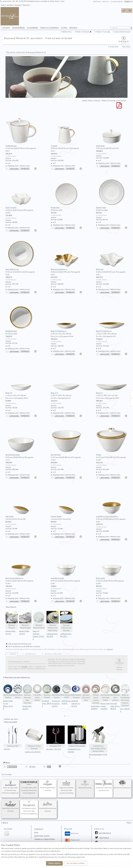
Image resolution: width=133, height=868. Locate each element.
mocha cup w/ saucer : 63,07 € (56, 703)
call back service (117, 2)
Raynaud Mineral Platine (39, 620)
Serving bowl (66, 438)
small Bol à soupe (66, 562)
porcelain (10, 5)
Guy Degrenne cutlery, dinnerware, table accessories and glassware (29, 808)
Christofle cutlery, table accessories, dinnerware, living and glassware (29, 787)
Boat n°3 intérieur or (112, 315)
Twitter (103, 838)
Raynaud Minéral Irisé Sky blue (66, 621)
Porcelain (25, 667)
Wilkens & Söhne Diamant (34, 738)
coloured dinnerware (122, 32)
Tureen (112, 438)
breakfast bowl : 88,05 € (47, 703)
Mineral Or (26, 5)
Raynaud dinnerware (85, 784)
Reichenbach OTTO (66, 691)
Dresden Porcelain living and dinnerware (104, 786)
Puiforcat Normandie (77, 736)
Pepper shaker (66, 500)
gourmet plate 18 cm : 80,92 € (115, 706)
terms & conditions (44, 839)
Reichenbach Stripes (18, 691)
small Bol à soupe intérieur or (112, 500)
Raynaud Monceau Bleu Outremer (27, 694)
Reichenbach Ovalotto (76, 691)
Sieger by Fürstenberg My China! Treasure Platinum (125, 695)
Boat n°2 (112, 377)
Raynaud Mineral (12, 620)
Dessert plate (112, 191)
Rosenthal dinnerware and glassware (48, 806)
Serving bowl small (21, 438)
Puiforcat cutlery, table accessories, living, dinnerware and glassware (10, 787)
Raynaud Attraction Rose (86, 693)
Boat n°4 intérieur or (66, 315)
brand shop (114, 47)
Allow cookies (54, 863)
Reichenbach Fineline (8, 691)
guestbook (97, 2)
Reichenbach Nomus (57, 691)
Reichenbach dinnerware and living (10, 806)
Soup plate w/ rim (21, 253)
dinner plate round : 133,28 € (105, 706)
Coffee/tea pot (21, 129)
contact (39, 829)
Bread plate (66, 191)
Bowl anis (112, 253)
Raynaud (18, 5)
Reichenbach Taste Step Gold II (106, 693)
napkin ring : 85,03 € (33, 752)
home (3, 5)
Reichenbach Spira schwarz (115, 693)
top (128, 823)
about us (106, 2)
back (5, 823)
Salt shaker (21, 500)
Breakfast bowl (21, 315)
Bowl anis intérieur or (66, 253)
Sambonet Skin (13, 736)
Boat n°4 (21, 377)
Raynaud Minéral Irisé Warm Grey (53, 621)
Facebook (104, 833)
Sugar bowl (112, 129)
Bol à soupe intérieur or (21, 562)
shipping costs (42, 836)
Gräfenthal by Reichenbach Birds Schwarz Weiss (98, 739)
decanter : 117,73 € (54, 749)
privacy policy (76, 857)
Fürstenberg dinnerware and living (48, 786)
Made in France (102, 32)
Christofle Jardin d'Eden (37, 693)
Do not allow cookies (76, 863)
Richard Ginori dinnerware (122, 784)
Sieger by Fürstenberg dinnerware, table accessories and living (66, 787)
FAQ (36, 833)
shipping (8, 158)
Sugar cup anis (21, 191)
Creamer (66, 129)
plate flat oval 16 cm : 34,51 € (76, 703)
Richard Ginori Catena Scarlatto (96, 694)
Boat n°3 (66, 377)
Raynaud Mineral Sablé (25, 620)
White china (67, 32)
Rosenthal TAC (56, 736)
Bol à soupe (112, 562)
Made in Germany (83, 32)
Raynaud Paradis (47, 691)
